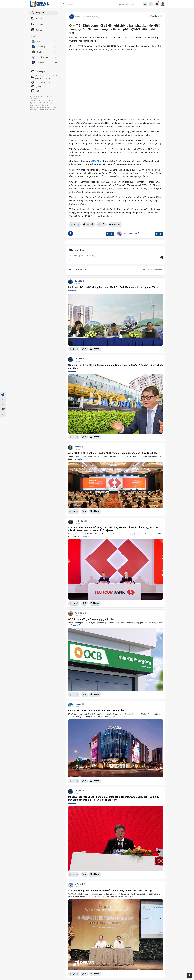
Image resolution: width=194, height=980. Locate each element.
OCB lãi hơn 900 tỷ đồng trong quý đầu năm (91, 619)
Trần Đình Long (81, 120)
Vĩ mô (39, 42)
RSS (38, 91)
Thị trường (41, 47)
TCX (121, 457)
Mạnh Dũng (79, 521)
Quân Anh (79, 884)
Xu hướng (39, 24)
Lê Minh (78, 704)
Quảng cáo (40, 87)
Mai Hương (79, 613)
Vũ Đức (78, 447)
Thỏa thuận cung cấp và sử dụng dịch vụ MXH (46, 77)
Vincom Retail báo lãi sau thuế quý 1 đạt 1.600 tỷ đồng (97, 711)
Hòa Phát (97, 161)
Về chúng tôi (41, 72)
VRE (93, 714)
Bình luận (39, 30)
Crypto (39, 52)
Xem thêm (72, 291)
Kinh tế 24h (79, 281)
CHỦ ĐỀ (33, 37)
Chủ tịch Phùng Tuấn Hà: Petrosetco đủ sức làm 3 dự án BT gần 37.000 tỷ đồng (110, 891)
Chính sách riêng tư (43, 82)
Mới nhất (39, 18)
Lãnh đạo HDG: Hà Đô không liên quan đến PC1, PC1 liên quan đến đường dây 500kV (113, 287)
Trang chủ (40, 13)
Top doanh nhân (77, 270)
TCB (95, 534)
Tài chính (40, 62)
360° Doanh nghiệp (132, 233)
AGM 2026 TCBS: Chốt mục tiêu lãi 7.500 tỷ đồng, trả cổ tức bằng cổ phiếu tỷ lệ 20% (112, 453)
